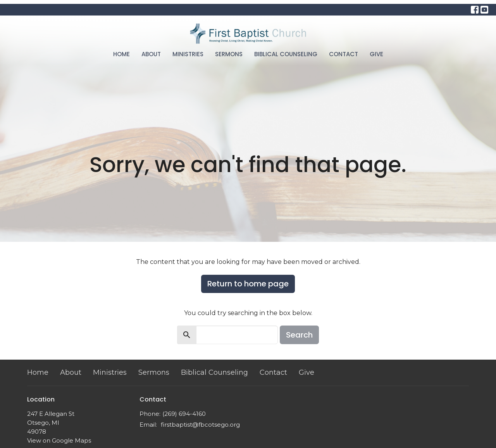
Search (299, 335)
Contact (344, 54)
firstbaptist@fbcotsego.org (200, 425)
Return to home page (248, 284)
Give (376, 54)
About (151, 54)
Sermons (229, 54)
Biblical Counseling (286, 54)
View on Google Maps (59, 440)
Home (121, 54)
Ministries (188, 54)
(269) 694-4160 (184, 414)
